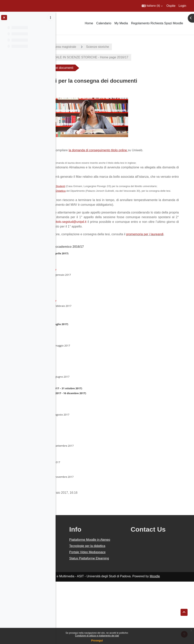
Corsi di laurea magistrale (114, 47)
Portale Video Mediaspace (116, 608)
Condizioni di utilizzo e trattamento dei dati (97, 636)
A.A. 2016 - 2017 (75, 47)
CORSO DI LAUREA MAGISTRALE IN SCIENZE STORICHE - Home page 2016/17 (125, 57)
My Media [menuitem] (121, 23)
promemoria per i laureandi (84, 278)
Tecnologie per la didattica (118, 597)
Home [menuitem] (89, 23)
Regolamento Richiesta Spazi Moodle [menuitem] (157, 23)
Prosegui (97, 640)
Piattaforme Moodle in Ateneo (121, 586)
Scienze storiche (153, 47)
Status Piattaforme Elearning (119, 618)
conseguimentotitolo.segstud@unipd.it (122, 256)
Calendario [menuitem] (104, 23)
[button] (152, 6)
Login (182, 6)
